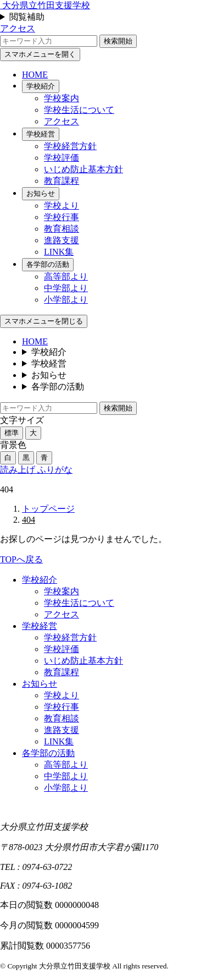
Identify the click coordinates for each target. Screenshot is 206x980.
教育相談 (62, 229)
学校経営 (41, 134)
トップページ (48, 509)
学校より (62, 206)
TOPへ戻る (21, 559)
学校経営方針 (70, 146)
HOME (35, 75)
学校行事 (62, 217)
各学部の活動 (48, 264)
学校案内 (62, 98)
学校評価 (62, 158)
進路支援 (62, 240)
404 (29, 520)
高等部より (66, 277)
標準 (12, 433)
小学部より (66, 300)
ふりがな (55, 470)
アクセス (18, 28)
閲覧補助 (27, 17)
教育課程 (62, 181)
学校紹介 (41, 86)
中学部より (66, 288)
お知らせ (41, 193)
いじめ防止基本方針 (83, 169)
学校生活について (79, 110)
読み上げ (19, 470)
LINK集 (59, 252)
